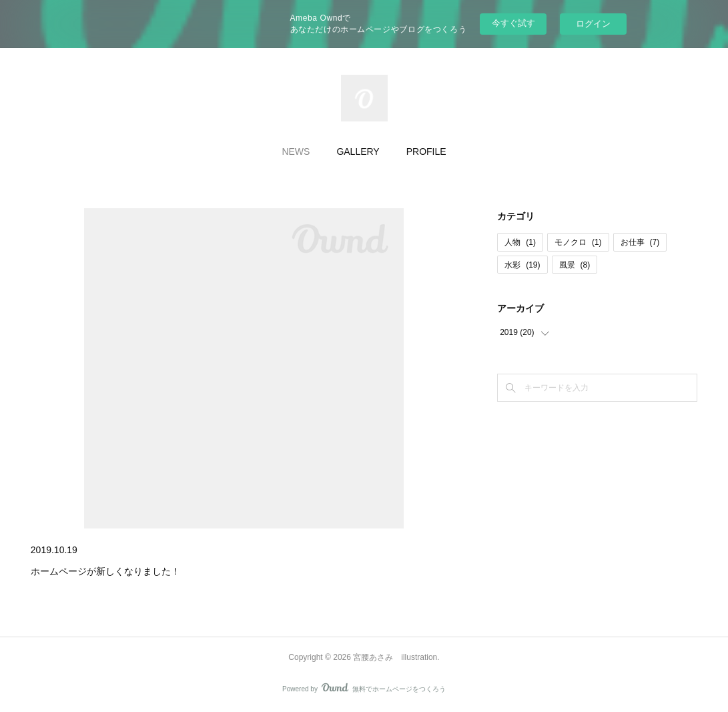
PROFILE (426, 151)
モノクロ (578, 242)
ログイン (593, 24)
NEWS (296, 151)
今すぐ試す (513, 23)
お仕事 (640, 242)
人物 (520, 242)
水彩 (522, 265)
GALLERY (358, 151)
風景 (575, 265)
